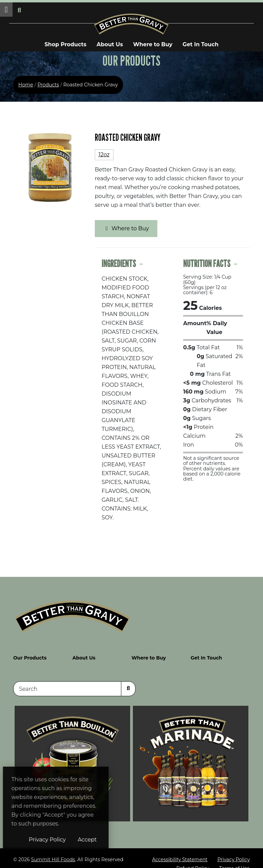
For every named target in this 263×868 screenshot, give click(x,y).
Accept (128, 840)
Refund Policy (193, 864)
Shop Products (65, 44)
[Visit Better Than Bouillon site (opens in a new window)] (72, 758)
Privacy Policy (234, 855)
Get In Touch (200, 44)
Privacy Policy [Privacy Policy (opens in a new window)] (88, 840)
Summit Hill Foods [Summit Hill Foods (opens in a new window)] (53, 855)
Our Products (30, 653)
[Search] (67, 684)
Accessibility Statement (180, 855)
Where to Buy (153, 44)
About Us (110, 44)
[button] (6, 10)
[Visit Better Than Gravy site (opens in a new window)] (191, 758)
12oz (104, 155)
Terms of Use (234, 864)
